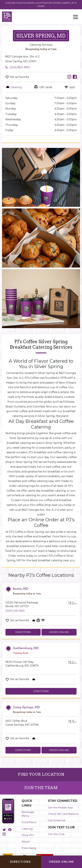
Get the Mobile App (60, 808)
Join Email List (57, 820)
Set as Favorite (20, 77)
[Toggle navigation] (76, 17)
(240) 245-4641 (15, 611)
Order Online (59, 632)
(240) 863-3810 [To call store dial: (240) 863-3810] (20, 67)
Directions (23, 632)
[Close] (74, 4)
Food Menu (29, 822)
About (26, 842)
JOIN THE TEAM (41, 788)
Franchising (29, 848)
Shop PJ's (28, 835)
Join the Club (56, 834)
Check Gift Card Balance (63, 814)
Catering (27, 829)
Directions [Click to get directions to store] (20, 862)
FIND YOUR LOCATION (41, 774)
